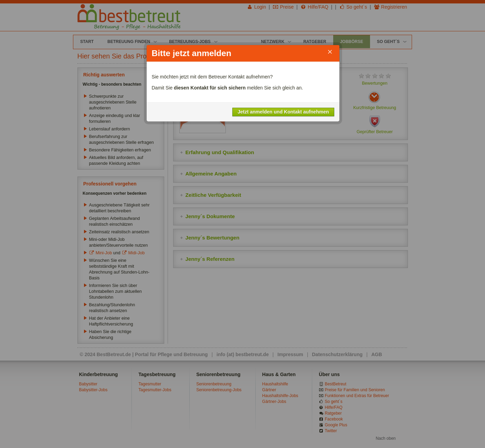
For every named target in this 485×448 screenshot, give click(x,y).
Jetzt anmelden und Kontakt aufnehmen (283, 112)
